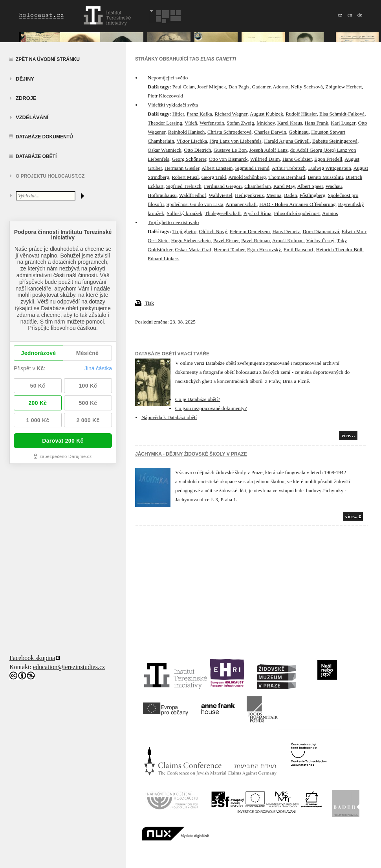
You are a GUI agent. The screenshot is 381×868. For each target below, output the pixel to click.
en (350, 15)
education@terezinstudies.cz (69, 667)
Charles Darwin (270, 132)
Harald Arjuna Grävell (287, 141)
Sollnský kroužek (184, 213)
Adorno (280, 87)
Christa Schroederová (229, 132)
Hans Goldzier (297, 159)
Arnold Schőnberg (247, 177)
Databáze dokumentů (44, 137)
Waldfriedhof (193, 195)
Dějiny (25, 79)
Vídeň (191, 123)
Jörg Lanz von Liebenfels (235, 141)
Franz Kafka (199, 114)
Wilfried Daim (265, 159)
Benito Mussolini (325, 177)
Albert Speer (310, 186)
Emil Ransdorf (299, 249)
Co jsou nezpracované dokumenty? (211, 408)
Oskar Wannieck (165, 150)
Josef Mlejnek (212, 87)
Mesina (274, 195)
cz (340, 15)
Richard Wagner (231, 114)
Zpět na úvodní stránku (48, 59)
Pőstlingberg (313, 195)
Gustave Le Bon (230, 150)
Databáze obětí (36, 156)
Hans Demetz (286, 231)
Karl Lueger (343, 123)
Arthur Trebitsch (289, 168)
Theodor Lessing (165, 123)
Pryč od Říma (257, 213)
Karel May (284, 186)
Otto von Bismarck (228, 159)
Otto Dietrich (197, 150)
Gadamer (261, 87)
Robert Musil (185, 177)
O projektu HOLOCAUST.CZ (50, 176)
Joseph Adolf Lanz (268, 150)
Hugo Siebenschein (191, 240)
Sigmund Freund (252, 168)
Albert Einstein (217, 168)
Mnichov (266, 123)
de (360, 15)
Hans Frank (316, 123)
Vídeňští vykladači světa (173, 105)
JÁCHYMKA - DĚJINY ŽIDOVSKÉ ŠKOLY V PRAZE (191, 454)
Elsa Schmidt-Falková (342, 114)
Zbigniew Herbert (343, 87)
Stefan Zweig (240, 123)
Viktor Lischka (192, 141)
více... (351, 516)
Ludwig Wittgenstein (329, 168)
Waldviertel (220, 195)
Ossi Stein (158, 240)
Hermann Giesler (182, 168)
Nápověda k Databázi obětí (169, 417)
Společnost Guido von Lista (195, 204)
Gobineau (299, 132)
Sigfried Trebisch (184, 186)
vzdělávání (32, 117)
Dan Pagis (239, 87)
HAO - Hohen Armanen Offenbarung (297, 204)
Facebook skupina (32, 658)
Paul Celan (184, 87)
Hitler (178, 114)
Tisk (145, 303)
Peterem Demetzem (250, 231)
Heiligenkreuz (249, 195)
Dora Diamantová (321, 231)
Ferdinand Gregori (223, 186)
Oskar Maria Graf (193, 249)
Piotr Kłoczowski (166, 96)
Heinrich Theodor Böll (339, 249)
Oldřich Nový (213, 231)
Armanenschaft (241, 204)
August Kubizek (267, 114)
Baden (290, 195)
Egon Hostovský (264, 249)
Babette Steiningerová (335, 141)
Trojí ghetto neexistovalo (173, 222)
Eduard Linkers (164, 258)
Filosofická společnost (297, 213)
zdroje (26, 98)
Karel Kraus (290, 123)
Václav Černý (320, 240)
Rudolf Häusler (301, 114)
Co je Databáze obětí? (198, 399)
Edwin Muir (354, 231)
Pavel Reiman (256, 240)
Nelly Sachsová (307, 87)
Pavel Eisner (226, 240)
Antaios (330, 213)
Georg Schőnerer (189, 159)
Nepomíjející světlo (168, 78)
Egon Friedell (328, 159)
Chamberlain (257, 186)
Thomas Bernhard (287, 177)
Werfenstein (212, 123)
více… (348, 435)
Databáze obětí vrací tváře (172, 354)
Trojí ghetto (184, 231)
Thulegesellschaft (223, 213)
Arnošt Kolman (288, 240)
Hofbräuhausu (162, 195)
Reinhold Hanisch (187, 132)
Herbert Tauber (229, 249)
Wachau (334, 186)
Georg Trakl (214, 177)
